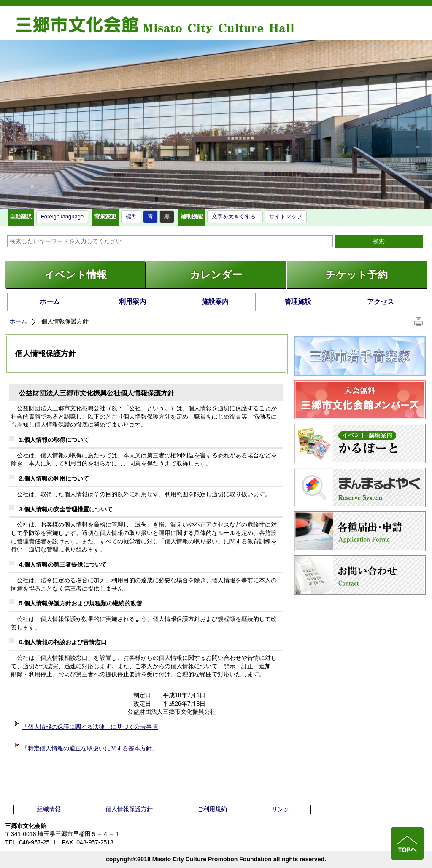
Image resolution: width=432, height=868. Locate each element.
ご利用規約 (212, 809)
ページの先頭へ (407, 843)
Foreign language (62, 216)
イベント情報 (76, 275)
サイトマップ (286, 216)
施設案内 (215, 302)
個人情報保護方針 (129, 809)
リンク (281, 809)
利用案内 (132, 302)
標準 (131, 216)
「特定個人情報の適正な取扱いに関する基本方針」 (85, 748)
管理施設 (298, 302)
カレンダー (216, 275)
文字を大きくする (234, 216)
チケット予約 (356, 275)
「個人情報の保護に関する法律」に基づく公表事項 (85, 727)
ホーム (50, 302)
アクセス (381, 302)
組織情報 (49, 809)
